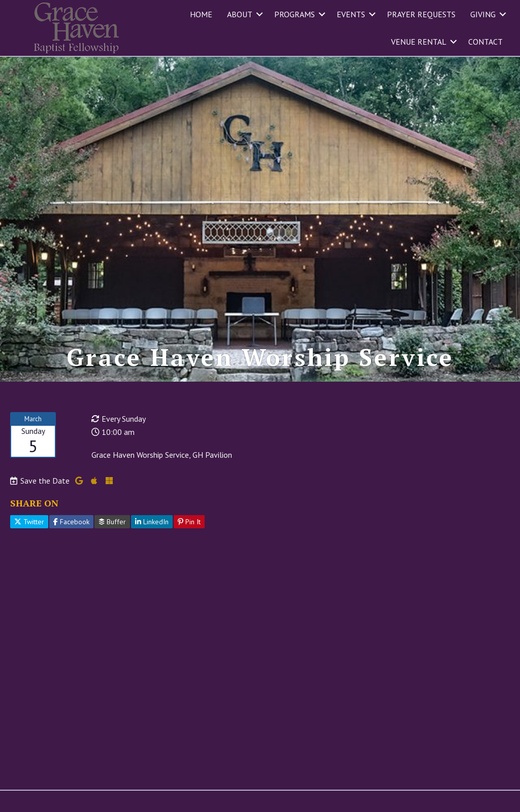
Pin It (189, 522)
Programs (295, 14)
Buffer (112, 522)
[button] (259, 14)
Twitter (29, 522)
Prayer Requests (421, 14)
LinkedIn (152, 522)
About (240, 14)
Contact (485, 42)
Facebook (71, 522)
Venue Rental (419, 42)
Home (201, 14)
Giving (483, 14)
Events (351, 14)
